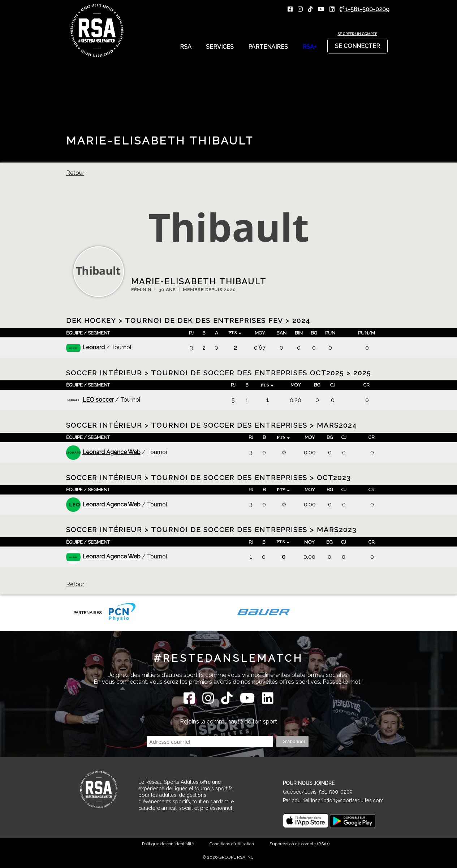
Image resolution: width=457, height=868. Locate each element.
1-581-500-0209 (365, 9)
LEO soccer (90, 400)
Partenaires (268, 47)
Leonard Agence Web (103, 452)
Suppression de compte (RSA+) (299, 844)
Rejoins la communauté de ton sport (229, 722)
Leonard (86, 347)
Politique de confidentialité (168, 844)
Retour (75, 173)
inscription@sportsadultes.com (347, 800)
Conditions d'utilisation (232, 844)
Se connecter (357, 44)
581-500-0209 (336, 792)
